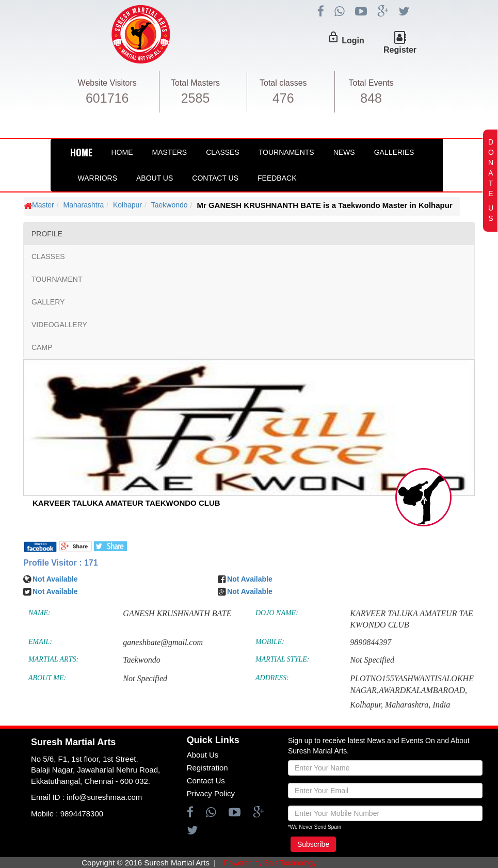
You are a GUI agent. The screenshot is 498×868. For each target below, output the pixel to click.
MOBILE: (270, 642)
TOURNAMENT (57, 279)
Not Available (55, 579)
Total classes (283, 83)
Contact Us (215, 178)
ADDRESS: (272, 678)
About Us (155, 178)
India (441, 705)
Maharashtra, (408, 705)
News (344, 152)
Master (43, 205)
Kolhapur (127, 205)
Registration (207, 768)
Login (353, 41)
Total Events (371, 83)
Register (400, 50)
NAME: (39, 613)
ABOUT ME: (47, 678)
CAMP (42, 347)
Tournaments (286, 152)
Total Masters (195, 83)
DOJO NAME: (277, 613)
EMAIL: (40, 642)
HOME (81, 152)
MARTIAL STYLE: (282, 659)
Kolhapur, (366, 705)
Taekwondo (170, 205)
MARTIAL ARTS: (53, 659)
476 (283, 98)
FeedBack (277, 178)
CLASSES (48, 256)
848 (371, 98)
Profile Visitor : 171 (61, 563)
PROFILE (47, 234)
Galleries (394, 152)
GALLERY (48, 302)
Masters (170, 152)
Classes (223, 152)
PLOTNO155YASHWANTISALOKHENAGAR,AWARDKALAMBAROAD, (412, 684)
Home (122, 152)
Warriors (98, 178)
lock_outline (333, 37)
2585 (196, 98)
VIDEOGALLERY (59, 325)
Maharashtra (84, 205)
